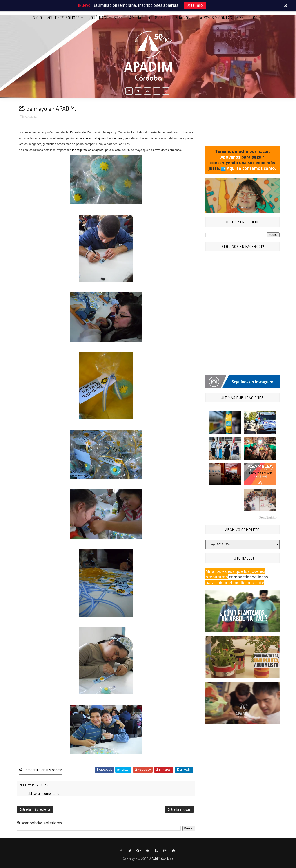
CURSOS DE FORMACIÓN (170, 18)
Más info (195, 6)
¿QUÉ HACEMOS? (103, 18)
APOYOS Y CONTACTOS (219, 18)
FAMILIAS (136, 18)
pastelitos (131, 138)
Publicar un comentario (42, 794)
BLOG (253, 18)
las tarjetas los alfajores (88, 150)
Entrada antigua (179, 810)
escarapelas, (84, 138)
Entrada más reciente (35, 810)
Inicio (37, 18)
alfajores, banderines (108, 138)
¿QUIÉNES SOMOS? (63, 18)
